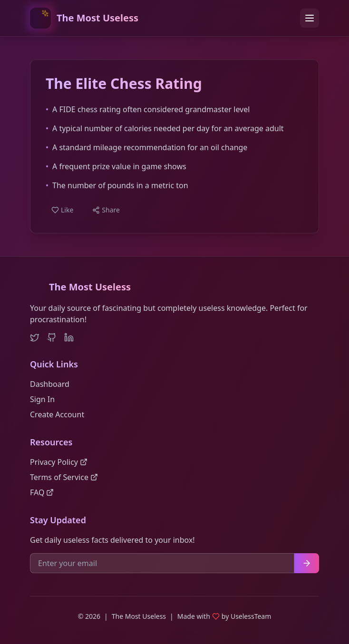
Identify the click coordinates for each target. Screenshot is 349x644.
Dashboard (50, 384)
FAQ (42, 492)
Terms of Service (64, 477)
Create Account (57, 414)
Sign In (42, 399)
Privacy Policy (59, 462)
